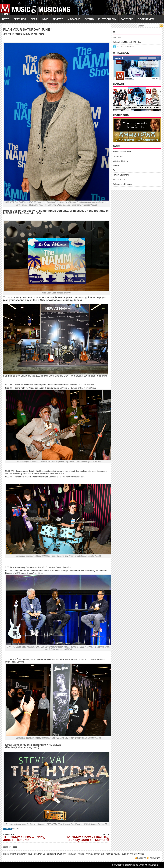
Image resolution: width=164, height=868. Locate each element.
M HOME (117, 37)
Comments (155, 858)
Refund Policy (119, 179)
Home (6, 854)
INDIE (45, 19)
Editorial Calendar (121, 161)
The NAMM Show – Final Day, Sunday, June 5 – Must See (87, 837)
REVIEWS (58, 19)
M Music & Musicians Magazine (144, 865)
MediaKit (117, 166)
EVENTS (89, 19)
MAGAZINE (74, 19)
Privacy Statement (121, 175)
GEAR (34, 19)
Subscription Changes (122, 184)
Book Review (146, 19)
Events (16, 829)
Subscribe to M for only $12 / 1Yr (127, 42)
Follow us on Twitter (125, 47)
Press (116, 170)
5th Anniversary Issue (122, 152)
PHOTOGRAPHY (107, 19)
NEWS (6, 19)
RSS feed (142, 858)
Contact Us (118, 156)
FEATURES (20, 19)
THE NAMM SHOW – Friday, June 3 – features (25, 837)
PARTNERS (127, 19)
